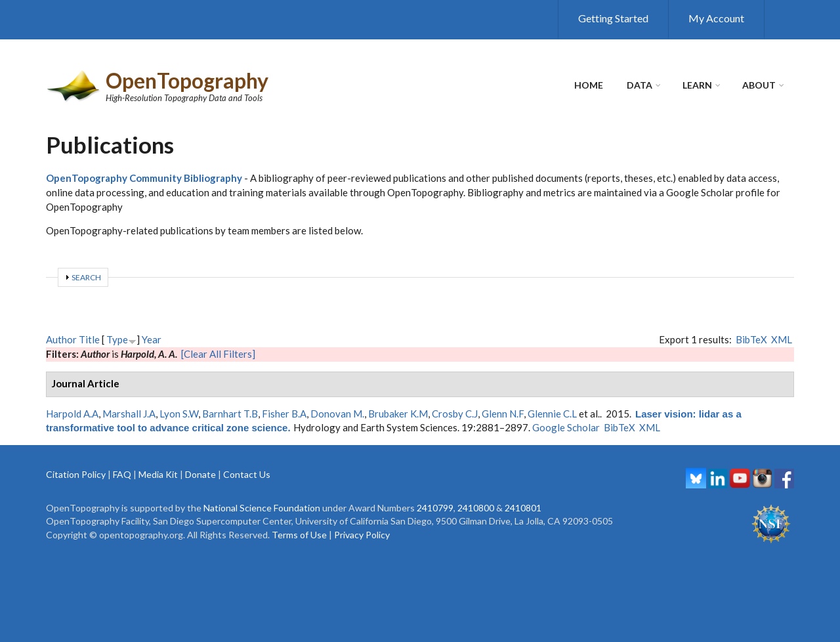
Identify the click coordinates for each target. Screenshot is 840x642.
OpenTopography (187, 80)
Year (152, 339)
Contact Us (247, 474)
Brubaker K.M (398, 414)
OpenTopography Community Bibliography (144, 178)
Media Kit (158, 474)
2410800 (476, 508)
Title (89, 339)
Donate (200, 474)
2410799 (435, 508)
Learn (697, 85)
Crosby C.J (455, 414)
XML (782, 339)
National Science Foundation (262, 508)
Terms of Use (299, 535)
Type (117, 339)
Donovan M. (337, 414)
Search (86, 277)
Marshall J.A (129, 414)
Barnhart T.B (230, 414)
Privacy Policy (362, 535)
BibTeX (751, 339)
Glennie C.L (552, 414)
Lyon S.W (179, 414)
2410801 (523, 508)
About (759, 85)
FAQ (122, 474)
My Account (716, 18)
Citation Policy (76, 474)
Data (640, 85)
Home (589, 85)
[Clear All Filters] (218, 354)
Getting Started (613, 18)
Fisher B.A (284, 414)
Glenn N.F (503, 414)
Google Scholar (566, 427)
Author (61, 339)
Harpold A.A (72, 414)
